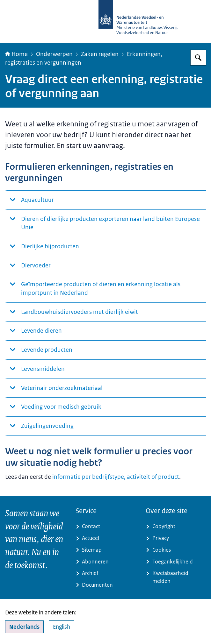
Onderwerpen (54, 54)
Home (16, 54)
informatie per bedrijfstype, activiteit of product (116, 477)
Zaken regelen (100, 54)
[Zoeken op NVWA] (198, 58)
